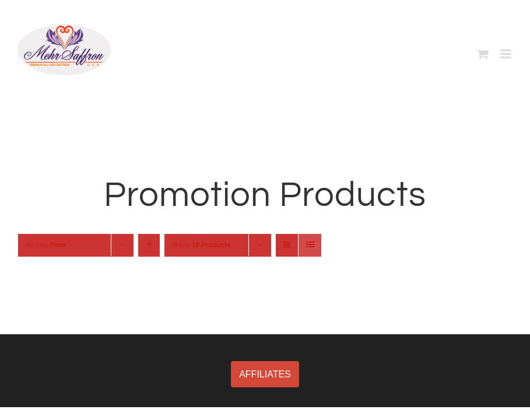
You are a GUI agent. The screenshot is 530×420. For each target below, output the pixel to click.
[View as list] (310, 245)
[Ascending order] (149, 245)
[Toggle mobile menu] (506, 54)
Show (201, 245)
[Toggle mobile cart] (483, 54)
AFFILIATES (265, 374)
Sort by (46, 245)
